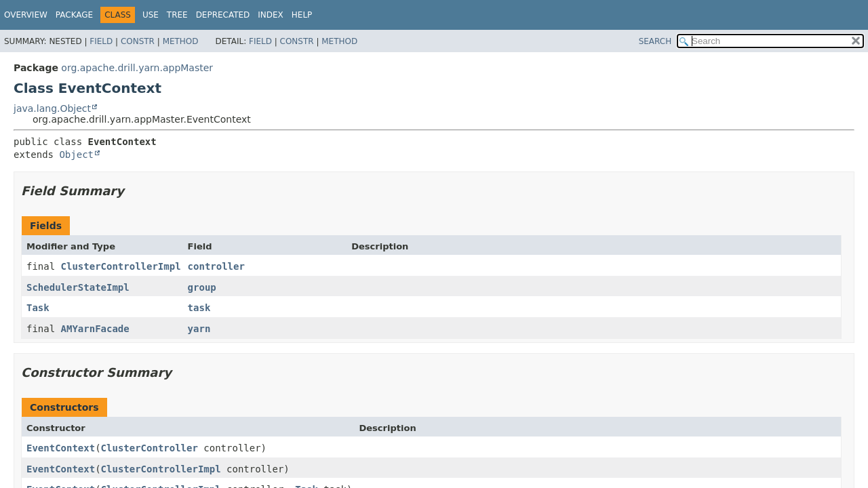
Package (74, 15)
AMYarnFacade (95, 329)
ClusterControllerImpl (121, 266)
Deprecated (223, 15)
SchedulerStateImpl (78, 287)
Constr (138, 41)
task (199, 308)
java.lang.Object (52, 108)
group (202, 287)
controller (216, 266)
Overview (26, 15)
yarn (199, 329)
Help (302, 15)
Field (101, 41)
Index (271, 15)
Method (181, 41)
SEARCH (655, 41)
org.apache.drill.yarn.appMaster (137, 68)
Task (38, 308)
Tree (177, 15)
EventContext (61, 448)
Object (76, 155)
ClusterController (150, 448)
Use (151, 15)
